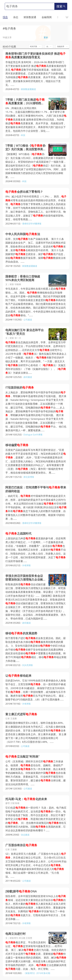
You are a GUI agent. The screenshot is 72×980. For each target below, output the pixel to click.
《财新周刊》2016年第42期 (37, 973)
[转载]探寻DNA (21, 891)
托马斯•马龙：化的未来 (26, 799)
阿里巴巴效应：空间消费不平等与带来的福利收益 (36, 489)
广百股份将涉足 (21, 845)
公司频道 (28, 320)
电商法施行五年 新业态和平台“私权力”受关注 (25, 332)
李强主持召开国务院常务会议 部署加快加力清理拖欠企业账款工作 (24, 578)
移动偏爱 (17, 445)
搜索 (61, 6)
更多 (46, 37)
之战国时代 (18, 533)
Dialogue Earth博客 (33, 435)
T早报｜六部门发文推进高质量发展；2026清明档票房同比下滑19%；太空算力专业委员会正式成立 (25, 101)
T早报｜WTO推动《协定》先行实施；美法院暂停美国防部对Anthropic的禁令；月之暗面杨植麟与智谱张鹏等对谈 (25, 147)
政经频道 (28, 377)
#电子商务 (9, 28)
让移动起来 (18, 676)
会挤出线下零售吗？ (24, 192)
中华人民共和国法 (23, 234)
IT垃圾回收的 (20, 387)
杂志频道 (25, 835)
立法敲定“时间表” (22, 757)
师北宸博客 (29, 477)
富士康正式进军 (21, 714)
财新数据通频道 (28, 89)
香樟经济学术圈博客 (32, 224)
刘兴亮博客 (28, 665)
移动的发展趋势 (21, 633)
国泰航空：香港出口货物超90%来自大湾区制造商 (23, 278)
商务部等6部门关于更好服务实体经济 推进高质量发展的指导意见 (35, 55)
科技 (23, 135)
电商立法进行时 (16, 934)
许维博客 (27, 565)
